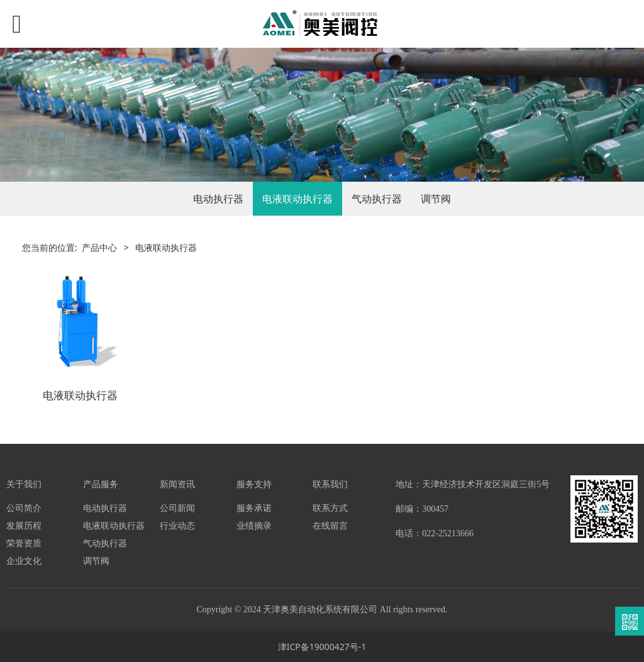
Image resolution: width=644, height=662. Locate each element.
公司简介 (24, 508)
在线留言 (330, 525)
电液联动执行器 (297, 199)
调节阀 (436, 199)
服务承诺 (254, 508)
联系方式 (330, 508)
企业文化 (24, 560)
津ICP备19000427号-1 (322, 647)
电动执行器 (218, 199)
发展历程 (24, 525)
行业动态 (177, 525)
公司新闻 (177, 508)
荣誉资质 (24, 543)
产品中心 (99, 247)
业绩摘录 (254, 525)
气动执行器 (377, 199)
